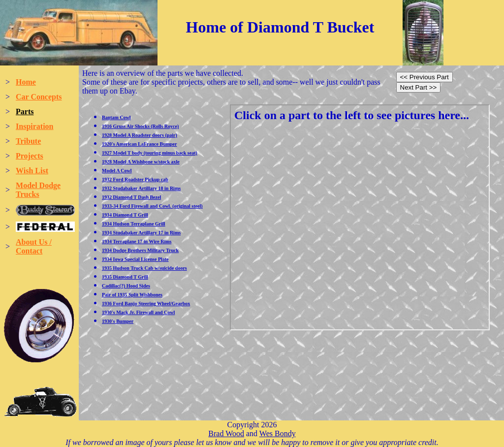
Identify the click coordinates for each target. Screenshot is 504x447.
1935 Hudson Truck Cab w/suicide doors (144, 268)
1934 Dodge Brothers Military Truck (140, 250)
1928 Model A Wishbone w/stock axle (141, 162)
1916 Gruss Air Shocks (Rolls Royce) (140, 126)
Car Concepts (39, 97)
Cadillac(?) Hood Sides (126, 286)
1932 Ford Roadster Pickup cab (135, 179)
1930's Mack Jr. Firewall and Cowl (138, 312)
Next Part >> (419, 87)
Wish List (32, 171)
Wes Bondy (278, 433)
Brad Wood (226, 433)
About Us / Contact (34, 246)
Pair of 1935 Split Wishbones (132, 295)
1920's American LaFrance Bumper (139, 144)
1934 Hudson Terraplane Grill (134, 224)
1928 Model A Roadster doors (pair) (140, 135)
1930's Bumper (118, 321)
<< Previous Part (425, 77)
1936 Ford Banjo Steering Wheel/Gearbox (146, 303)
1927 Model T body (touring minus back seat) (150, 153)
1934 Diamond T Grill (125, 215)
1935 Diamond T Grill (125, 277)
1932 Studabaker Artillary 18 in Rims (141, 188)
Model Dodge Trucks (38, 190)
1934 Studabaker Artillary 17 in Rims (141, 233)
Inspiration (34, 126)
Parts (25, 112)
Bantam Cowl (116, 117)
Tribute (28, 141)
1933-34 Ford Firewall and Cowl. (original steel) (152, 206)
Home (26, 82)
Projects (30, 156)
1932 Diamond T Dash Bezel (131, 197)
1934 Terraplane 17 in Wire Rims (137, 241)
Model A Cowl (117, 171)
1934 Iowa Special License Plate (135, 259)
